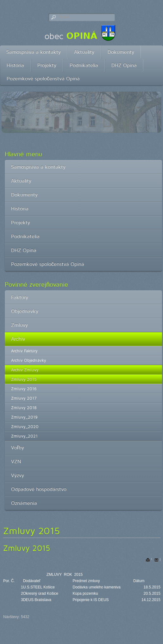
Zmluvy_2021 (24, 436)
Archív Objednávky (29, 360)
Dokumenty (121, 52)
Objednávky (25, 311)
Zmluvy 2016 (24, 389)
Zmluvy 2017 (24, 398)
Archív (18, 339)
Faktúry (20, 297)
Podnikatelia (84, 65)
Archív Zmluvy (25, 370)
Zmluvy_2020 (25, 426)
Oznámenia (24, 503)
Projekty (47, 65)
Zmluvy (19, 325)
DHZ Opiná (124, 65)
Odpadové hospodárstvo (39, 489)
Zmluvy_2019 (24, 417)
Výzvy (18, 475)
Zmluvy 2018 (24, 408)
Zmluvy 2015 (24, 379)
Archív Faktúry (24, 351)
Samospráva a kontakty (34, 52)
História (15, 65)
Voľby (18, 447)
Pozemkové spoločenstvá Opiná (43, 78)
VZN (16, 461)
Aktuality (84, 52)
